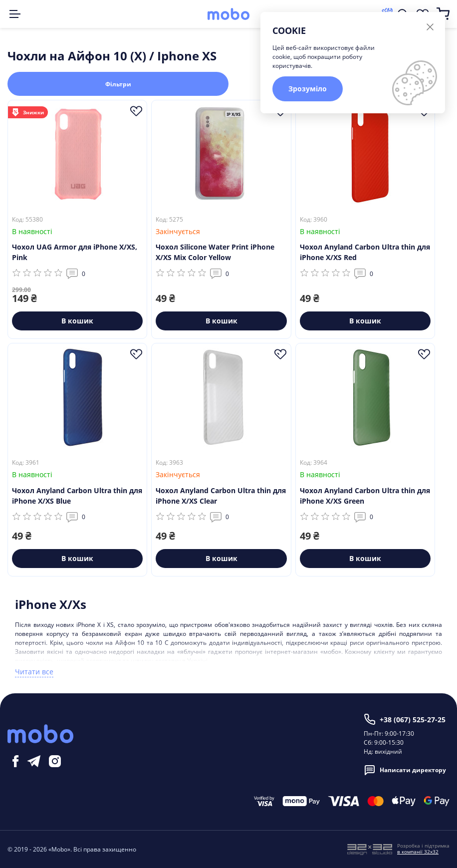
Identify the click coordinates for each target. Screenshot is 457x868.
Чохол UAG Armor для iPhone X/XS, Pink (75, 252)
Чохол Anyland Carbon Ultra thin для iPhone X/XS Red (365, 252)
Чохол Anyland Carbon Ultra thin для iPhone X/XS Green (365, 496)
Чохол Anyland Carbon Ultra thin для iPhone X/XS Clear (221, 496)
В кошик (77, 321)
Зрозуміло (308, 89)
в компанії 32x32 (418, 852)
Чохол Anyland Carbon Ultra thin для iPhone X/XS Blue (77, 496)
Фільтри (118, 84)
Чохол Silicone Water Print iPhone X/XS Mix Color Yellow (215, 252)
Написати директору (405, 770)
